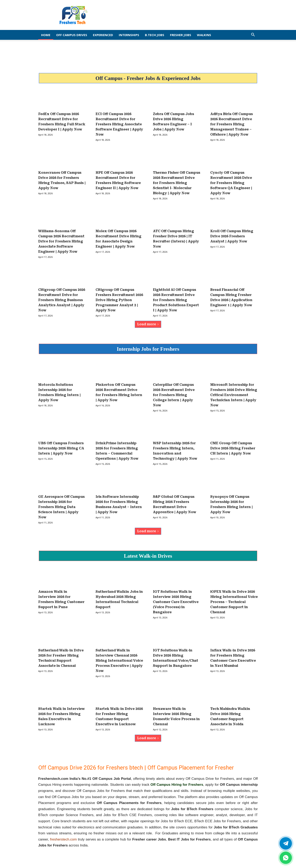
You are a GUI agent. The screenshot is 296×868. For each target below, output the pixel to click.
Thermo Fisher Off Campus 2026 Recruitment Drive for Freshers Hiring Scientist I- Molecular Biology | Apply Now (177, 183)
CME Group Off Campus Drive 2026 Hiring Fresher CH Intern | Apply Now (233, 448)
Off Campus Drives (72, 35)
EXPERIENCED (103, 35)
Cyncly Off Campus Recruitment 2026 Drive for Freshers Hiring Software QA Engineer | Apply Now (231, 183)
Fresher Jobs (181, 35)
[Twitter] (286, 843)
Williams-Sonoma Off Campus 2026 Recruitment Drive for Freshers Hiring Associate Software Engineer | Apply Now (61, 241)
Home (46, 35)
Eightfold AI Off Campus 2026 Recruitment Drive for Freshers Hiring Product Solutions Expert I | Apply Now (176, 300)
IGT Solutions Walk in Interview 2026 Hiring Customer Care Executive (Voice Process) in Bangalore (176, 602)
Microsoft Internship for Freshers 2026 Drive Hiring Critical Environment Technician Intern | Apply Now (234, 395)
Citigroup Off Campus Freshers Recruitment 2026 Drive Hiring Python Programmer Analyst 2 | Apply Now (119, 300)
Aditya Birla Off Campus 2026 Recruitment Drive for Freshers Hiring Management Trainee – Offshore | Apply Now (232, 124)
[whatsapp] (286, 858)
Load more (148, 324)
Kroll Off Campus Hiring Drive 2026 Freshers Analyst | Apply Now (232, 236)
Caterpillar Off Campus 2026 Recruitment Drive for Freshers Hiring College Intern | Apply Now (174, 395)
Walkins (204, 35)
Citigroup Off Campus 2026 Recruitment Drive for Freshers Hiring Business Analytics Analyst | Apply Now (62, 300)
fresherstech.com (63, 839)
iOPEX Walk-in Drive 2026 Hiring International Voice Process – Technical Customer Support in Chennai (234, 602)
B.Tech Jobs (155, 35)
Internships (129, 35)
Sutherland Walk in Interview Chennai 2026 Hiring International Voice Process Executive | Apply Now (119, 661)
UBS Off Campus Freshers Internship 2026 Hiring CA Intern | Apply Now (61, 448)
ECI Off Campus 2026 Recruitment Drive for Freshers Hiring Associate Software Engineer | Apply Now (119, 124)
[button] (253, 35)
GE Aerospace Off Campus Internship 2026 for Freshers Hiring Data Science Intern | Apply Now (61, 507)
